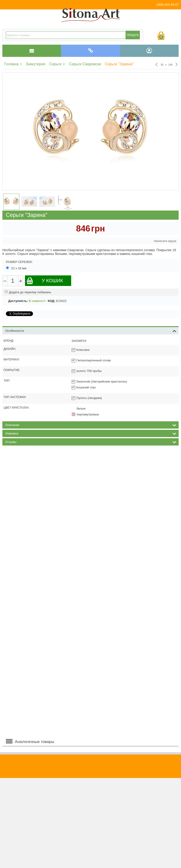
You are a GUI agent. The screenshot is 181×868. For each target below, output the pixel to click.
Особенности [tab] (91, 330)
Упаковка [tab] (91, 433)
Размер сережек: (19, 262)
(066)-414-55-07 (168, 5)
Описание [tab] (91, 425)
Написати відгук (165, 241)
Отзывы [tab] (91, 442)
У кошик (45, 281)
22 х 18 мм (16, 268)
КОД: (51, 301)
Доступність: (18, 301)
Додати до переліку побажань (28, 292)
